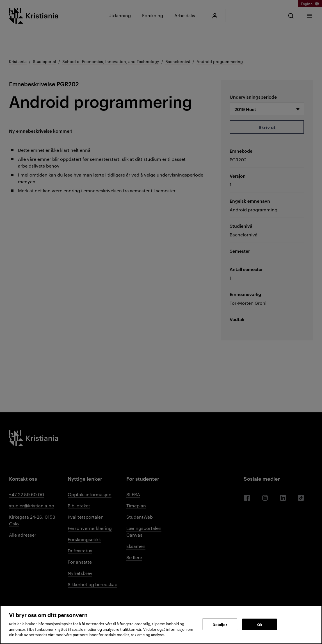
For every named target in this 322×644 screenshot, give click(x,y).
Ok (260, 624)
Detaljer (220, 624)
